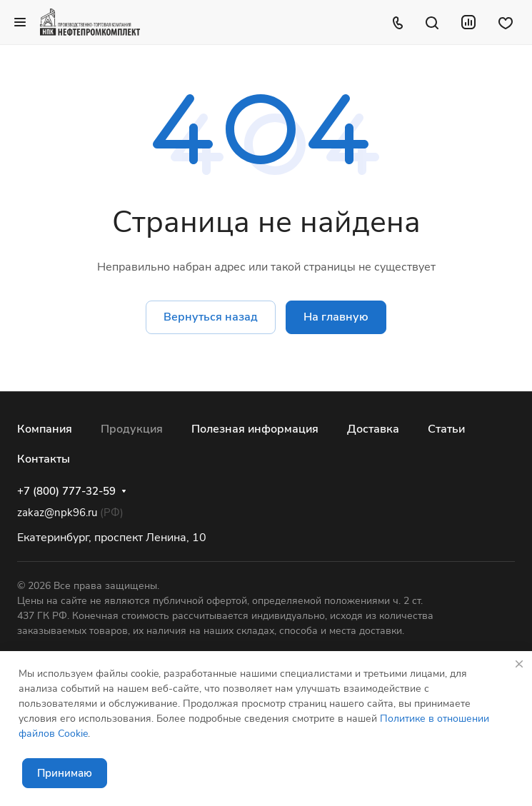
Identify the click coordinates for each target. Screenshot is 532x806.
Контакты (44, 459)
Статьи (446, 429)
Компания (45, 429)
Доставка (373, 429)
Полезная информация (255, 429)
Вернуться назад (211, 317)
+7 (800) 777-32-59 (66, 491)
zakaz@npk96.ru (57, 513)
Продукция (132, 429)
